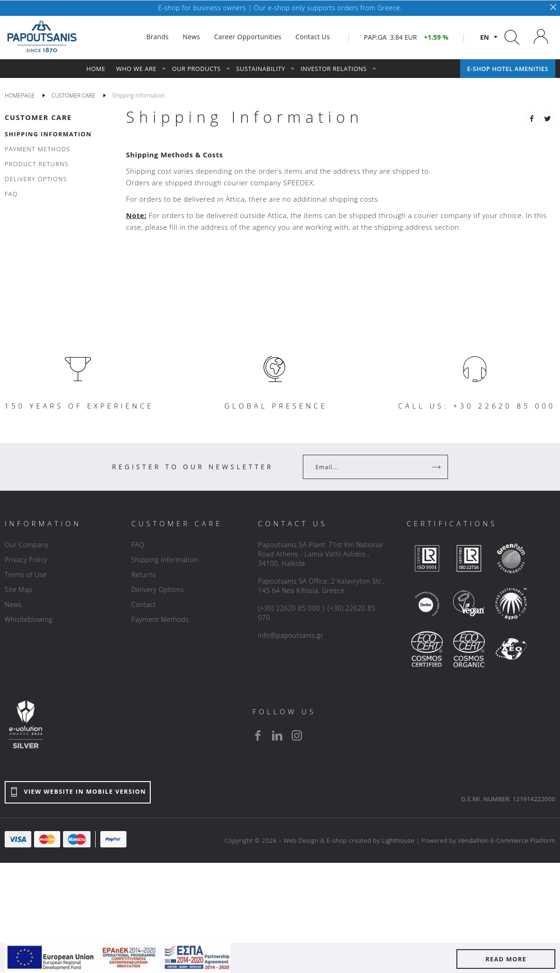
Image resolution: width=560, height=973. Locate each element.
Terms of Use (26, 575)
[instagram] (297, 735)
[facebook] (258, 735)
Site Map (18, 589)
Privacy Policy (26, 560)
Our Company (27, 545)
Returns (143, 575)
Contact (143, 604)
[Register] (437, 467)
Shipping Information (164, 560)
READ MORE (506, 959)
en (485, 37)
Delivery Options (157, 589)
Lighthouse (398, 840)
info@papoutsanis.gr (291, 635)
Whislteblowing (28, 619)
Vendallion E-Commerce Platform (507, 840)
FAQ (138, 545)
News (13, 604)
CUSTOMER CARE (38, 117)
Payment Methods (160, 619)
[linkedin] (277, 735)
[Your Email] (369, 467)
